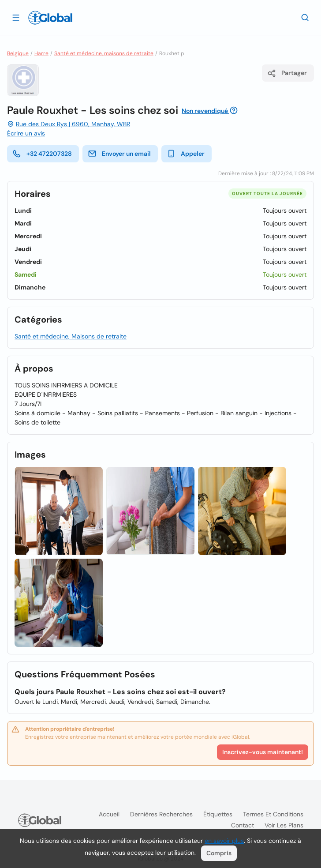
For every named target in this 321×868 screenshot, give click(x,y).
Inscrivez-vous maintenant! (263, 752)
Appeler (186, 154)
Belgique (18, 53)
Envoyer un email (119, 154)
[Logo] (50, 18)
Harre (41, 53)
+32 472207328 (42, 154)
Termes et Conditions (273, 814)
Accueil (109, 814)
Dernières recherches (161, 814)
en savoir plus (224, 841)
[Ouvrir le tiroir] (16, 17)
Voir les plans (284, 825)
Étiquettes (218, 814)
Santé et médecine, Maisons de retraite (71, 336)
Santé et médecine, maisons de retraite (104, 53)
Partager (287, 73)
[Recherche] (305, 17)
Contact (243, 825)
